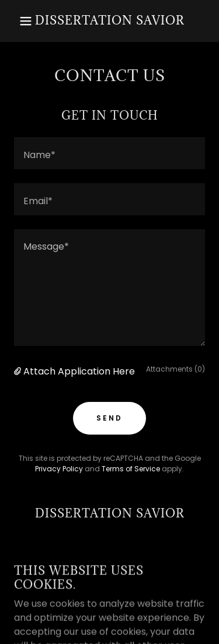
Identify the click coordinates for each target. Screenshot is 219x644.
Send (109, 418)
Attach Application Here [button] (79, 371)
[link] (109, 21)
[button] (17, 21)
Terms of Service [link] (131, 469)
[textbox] (109, 153)
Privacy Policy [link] (59, 469)
